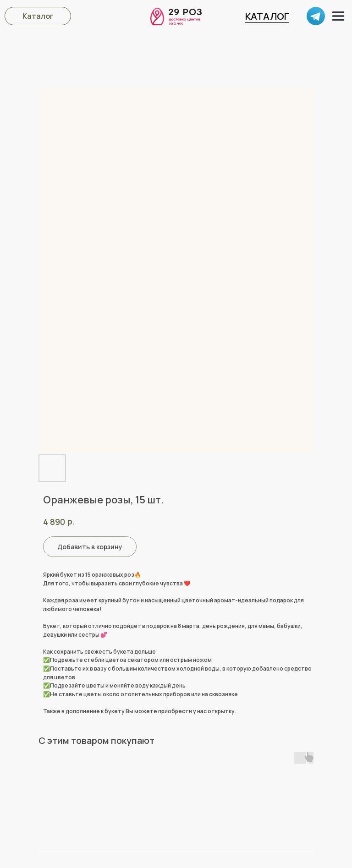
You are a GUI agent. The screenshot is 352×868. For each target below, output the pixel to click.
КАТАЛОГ (267, 16)
